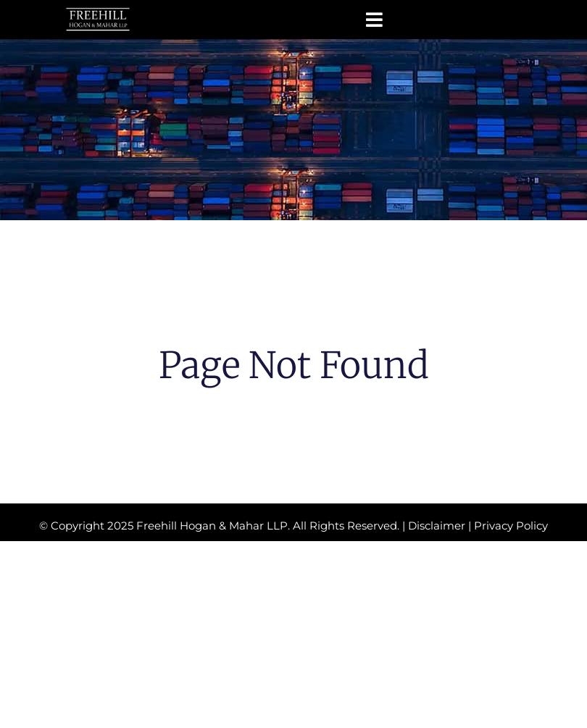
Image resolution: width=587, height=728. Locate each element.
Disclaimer (437, 526)
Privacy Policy (511, 526)
